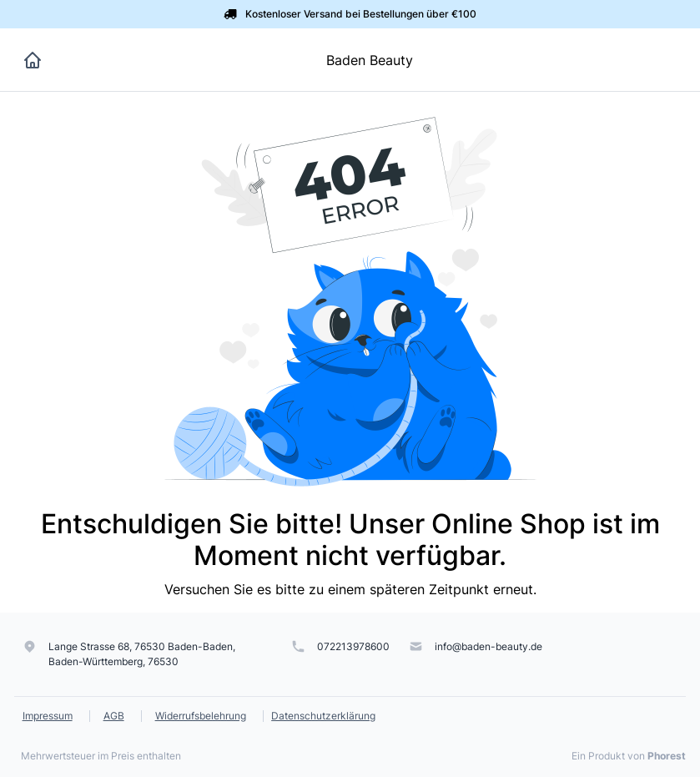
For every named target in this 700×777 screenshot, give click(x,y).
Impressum (48, 716)
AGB (114, 716)
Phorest (667, 756)
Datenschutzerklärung (323, 716)
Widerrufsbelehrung (201, 716)
